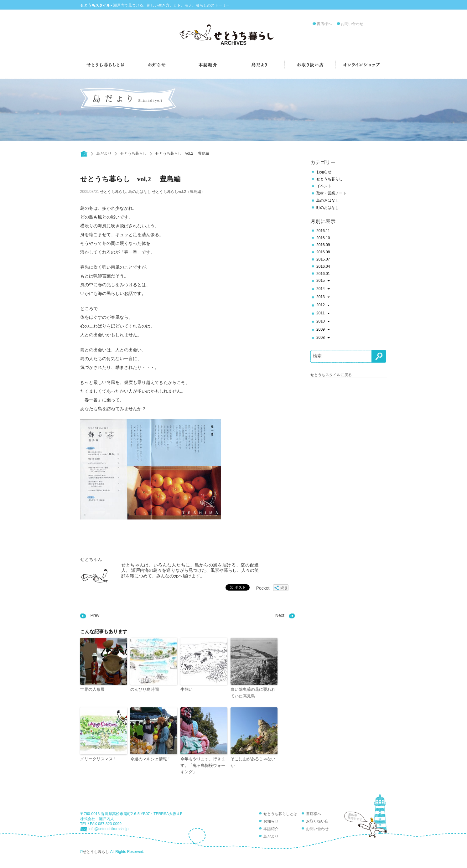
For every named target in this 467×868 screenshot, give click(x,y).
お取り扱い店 (317, 821)
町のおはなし (328, 208)
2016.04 (323, 266)
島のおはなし (140, 192)
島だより (104, 153)
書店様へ (324, 24)
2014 (323, 289)
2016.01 (323, 274)
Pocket (263, 588)
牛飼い (187, 689)
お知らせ (324, 172)
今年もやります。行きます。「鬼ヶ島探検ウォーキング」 (203, 765)
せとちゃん (91, 559)
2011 (323, 314)
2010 (323, 322)
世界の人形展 (92, 689)
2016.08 (323, 252)
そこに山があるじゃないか (253, 762)
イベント (324, 186)
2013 (323, 297)
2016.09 (323, 245)
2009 (323, 330)
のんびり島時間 (145, 689)
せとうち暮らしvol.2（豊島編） (178, 192)
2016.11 (323, 231)
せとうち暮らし (133, 153)
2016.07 (323, 259)
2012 (323, 306)
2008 (323, 338)
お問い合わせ (352, 24)
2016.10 (323, 238)
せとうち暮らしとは (280, 814)
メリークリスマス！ (99, 759)
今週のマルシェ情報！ (151, 759)
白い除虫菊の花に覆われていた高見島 (253, 693)
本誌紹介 (271, 829)
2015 (323, 281)
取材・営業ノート (331, 193)
